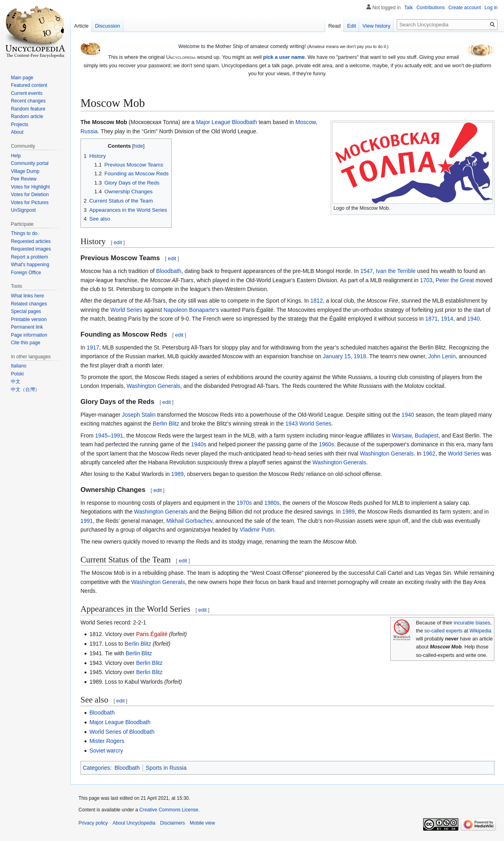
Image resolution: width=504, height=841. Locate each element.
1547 (366, 271)
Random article (27, 116)
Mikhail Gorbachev (189, 521)
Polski (17, 374)
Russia (89, 131)
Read (334, 26)
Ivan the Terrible (396, 271)
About (17, 132)
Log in (491, 8)
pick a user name (284, 57)
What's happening (30, 265)
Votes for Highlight (30, 187)
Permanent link (27, 327)
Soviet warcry (106, 751)
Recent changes (28, 101)
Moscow (306, 122)
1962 (429, 454)
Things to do (24, 233)
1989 (178, 474)
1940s (199, 444)
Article (81, 26)
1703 (426, 280)
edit (118, 242)
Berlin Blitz (166, 424)
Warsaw (402, 436)
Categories (96, 768)
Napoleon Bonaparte (189, 310)
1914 (447, 319)
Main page (22, 78)
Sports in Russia (166, 768)
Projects (19, 124)
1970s (244, 503)
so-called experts (443, 631)
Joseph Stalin (139, 415)
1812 (316, 301)
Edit (351, 26)
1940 (473, 319)
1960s (326, 444)
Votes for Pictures (30, 203)
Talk (409, 8)
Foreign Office (26, 273)
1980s (272, 503)
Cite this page (25, 343)
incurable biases (472, 623)
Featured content (29, 85)
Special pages (26, 311)
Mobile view (202, 823)
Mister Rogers (107, 741)
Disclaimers (173, 823)
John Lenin (442, 356)
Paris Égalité (152, 634)
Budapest (427, 436)
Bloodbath (169, 271)
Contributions (431, 8)
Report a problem (29, 257)
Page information (29, 335)
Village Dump (25, 171)
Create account (465, 8)
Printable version (29, 319)
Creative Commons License (169, 810)
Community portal (30, 163)
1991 (117, 436)
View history (376, 26)
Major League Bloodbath (227, 122)
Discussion (107, 26)
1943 (292, 424)
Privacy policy (93, 823)
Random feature (28, 109)
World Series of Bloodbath (122, 732)
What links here (27, 296)
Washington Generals (153, 386)
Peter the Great (455, 280)
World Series (127, 310)
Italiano (19, 366)
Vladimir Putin (257, 530)
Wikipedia (481, 631)
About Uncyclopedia (134, 823)
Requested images (31, 249)
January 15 (336, 356)
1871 (431, 319)
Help (16, 156)
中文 (16, 381)
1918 (360, 356)
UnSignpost (23, 210)
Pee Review (24, 179)
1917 (93, 347)
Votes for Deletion (30, 195)
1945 (101, 436)
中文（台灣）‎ (25, 389)
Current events (27, 93)
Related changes (29, 304)
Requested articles (31, 241)
